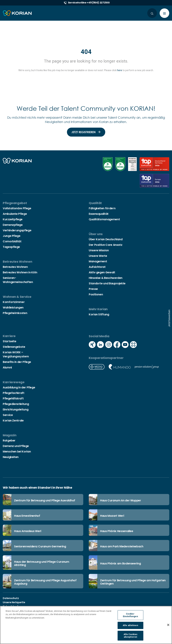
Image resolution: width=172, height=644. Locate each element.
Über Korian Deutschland (106, 239)
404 (86, 52)
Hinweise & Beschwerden (106, 278)
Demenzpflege (13, 225)
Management (98, 261)
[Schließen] (168, 627)
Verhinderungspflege (17, 230)
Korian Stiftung (99, 314)
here (120, 70)
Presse (93, 289)
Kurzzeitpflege (13, 219)
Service (8, 415)
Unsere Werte (98, 256)
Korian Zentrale (13, 421)
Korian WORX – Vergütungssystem (16, 354)
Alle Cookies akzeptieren (131, 638)
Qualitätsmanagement (104, 219)
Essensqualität (99, 214)
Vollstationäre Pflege (17, 208)
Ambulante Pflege (15, 214)
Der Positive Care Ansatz (105, 245)
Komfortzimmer (14, 302)
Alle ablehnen (130, 628)
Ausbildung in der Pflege (19, 387)
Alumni (7, 367)
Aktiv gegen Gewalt (102, 272)
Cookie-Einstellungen (130, 617)
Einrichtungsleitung (16, 409)
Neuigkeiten (11, 457)
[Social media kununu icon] (133, 345)
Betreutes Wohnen (15, 267)
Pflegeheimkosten (15, 313)
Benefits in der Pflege (17, 362)
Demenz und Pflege (16, 446)
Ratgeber (9, 441)
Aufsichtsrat (97, 267)
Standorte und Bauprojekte (107, 283)
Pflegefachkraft (14, 393)
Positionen (96, 294)
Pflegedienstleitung (16, 404)
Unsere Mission (99, 250)
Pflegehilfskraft (13, 398)
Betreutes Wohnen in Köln (20, 272)
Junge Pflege (12, 236)
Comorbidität (12, 241)
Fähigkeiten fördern (102, 208)
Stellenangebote (14, 347)
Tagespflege (11, 247)
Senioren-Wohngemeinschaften (18, 280)
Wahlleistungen (13, 308)
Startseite (9, 341)
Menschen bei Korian (17, 452)
